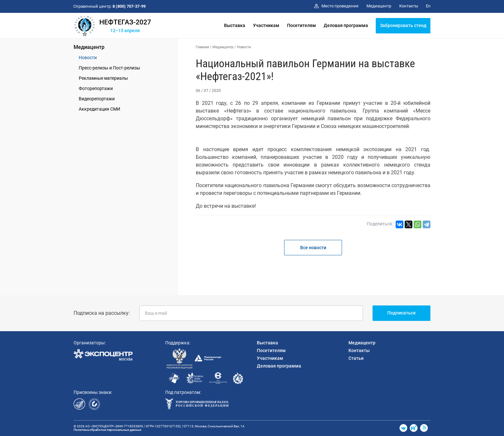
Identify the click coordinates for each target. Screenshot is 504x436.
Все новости (313, 248)
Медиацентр (89, 47)
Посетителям (301, 25)
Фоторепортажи (96, 88)
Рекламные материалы (103, 78)
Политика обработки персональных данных (108, 430)
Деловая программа (346, 25)
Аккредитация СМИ (99, 109)
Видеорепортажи (97, 99)
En (428, 6)
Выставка (235, 25)
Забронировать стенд (403, 25)
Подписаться (401, 313)
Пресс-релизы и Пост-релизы (109, 68)
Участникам (266, 25)
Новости (88, 58)
